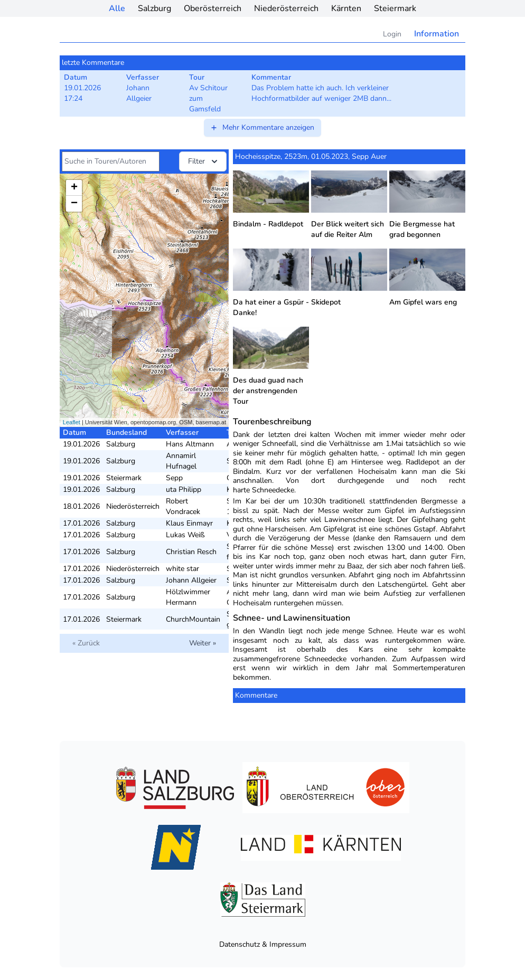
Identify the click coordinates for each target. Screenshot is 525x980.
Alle (117, 8)
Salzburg (154, 8)
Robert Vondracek (183, 506)
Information (437, 34)
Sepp (174, 478)
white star (182, 569)
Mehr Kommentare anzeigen (262, 127)
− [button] (74, 204)
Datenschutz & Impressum (263, 944)
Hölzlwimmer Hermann (188, 597)
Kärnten (346, 8)
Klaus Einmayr (189, 523)
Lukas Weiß (185, 535)
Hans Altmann (190, 444)
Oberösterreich (213, 8)
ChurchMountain (193, 619)
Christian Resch (191, 552)
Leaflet (72, 422)
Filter (204, 161)
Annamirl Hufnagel (181, 461)
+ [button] (74, 188)
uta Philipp (184, 489)
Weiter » (203, 643)
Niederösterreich (286, 8)
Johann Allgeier (191, 580)
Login (392, 34)
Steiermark (395, 8)
